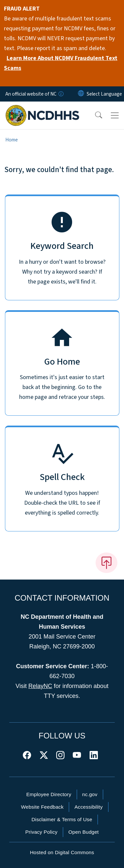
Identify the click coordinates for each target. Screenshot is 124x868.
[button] (94, 115)
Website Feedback (42, 807)
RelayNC (40, 686)
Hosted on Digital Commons (62, 852)
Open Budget (84, 832)
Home (12, 140)
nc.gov (90, 794)
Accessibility (88, 807)
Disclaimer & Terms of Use (62, 819)
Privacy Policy (41, 832)
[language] (104, 94)
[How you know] (61, 94)
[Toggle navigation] (115, 115)
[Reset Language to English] (81, 94)
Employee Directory (49, 794)
